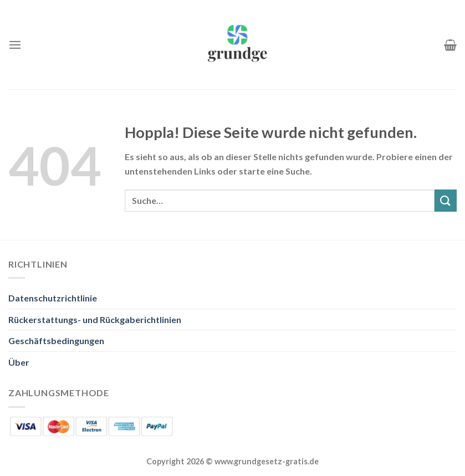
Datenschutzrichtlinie (53, 298)
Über (19, 362)
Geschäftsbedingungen (56, 341)
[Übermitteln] (446, 200)
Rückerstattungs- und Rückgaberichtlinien (95, 319)
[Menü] (15, 45)
